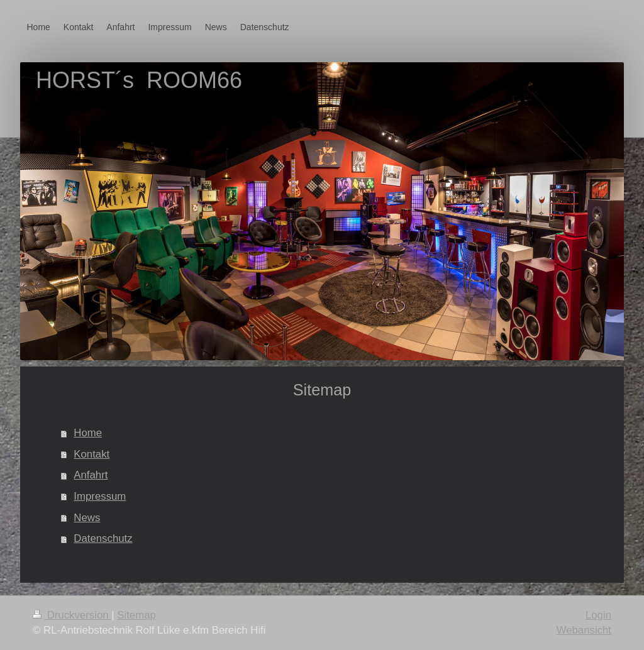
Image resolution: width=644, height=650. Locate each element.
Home (88, 433)
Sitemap (136, 615)
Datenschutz (103, 538)
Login (598, 615)
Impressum (100, 496)
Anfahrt (91, 475)
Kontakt (92, 454)
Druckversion (72, 615)
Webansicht (584, 630)
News (87, 518)
